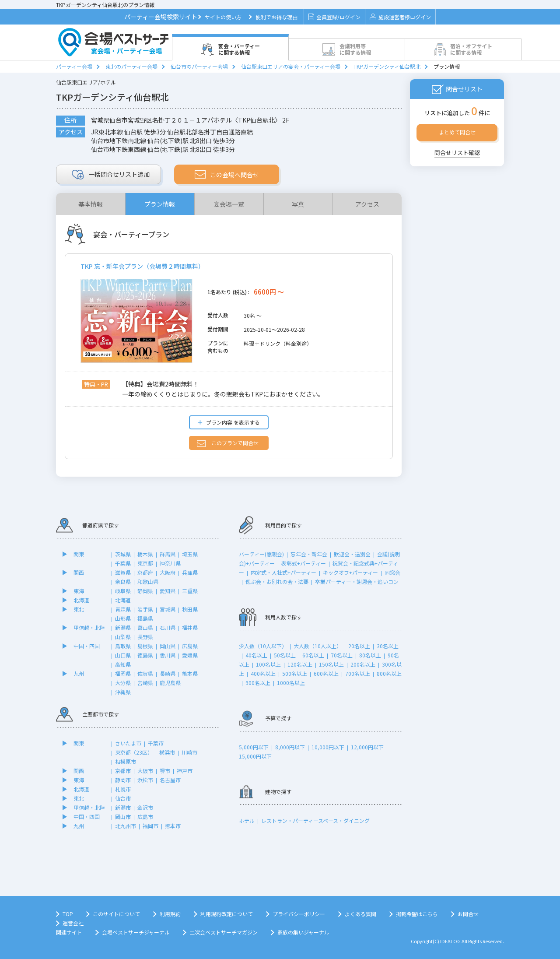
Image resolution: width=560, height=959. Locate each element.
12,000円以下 (367, 747)
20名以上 (359, 646)
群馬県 (168, 554)
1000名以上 (291, 683)
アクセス (367, 204)
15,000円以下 (255, 756)
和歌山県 (148, 581)
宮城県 (168, 609)
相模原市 (126, 761)
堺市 (165, 771)
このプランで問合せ (228, 443)
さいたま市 (128, 743)
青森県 (123, 609)
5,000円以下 (254, 747)
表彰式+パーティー (304, 563)
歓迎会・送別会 (352, 554)
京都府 (145, 572)
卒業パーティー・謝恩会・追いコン (357, 581)
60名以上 (313, 655)
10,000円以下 (328, 747)
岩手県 (145, 609)
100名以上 (268, 664)
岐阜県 (123, 591)
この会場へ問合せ (227, 175)
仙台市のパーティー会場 (199, 66)
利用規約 (170, 914)
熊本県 (190, 673)
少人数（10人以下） (263, 646)
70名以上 (342, 655)
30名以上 (388, 646)
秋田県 (190, 609)
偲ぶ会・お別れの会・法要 (277, 581)
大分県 (123, 683)
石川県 (168, 627)
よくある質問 (360, 914)
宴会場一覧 (229, 204)
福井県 (190, 627)
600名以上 (326, 673)
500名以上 (295, 673)
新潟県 (123, 627)
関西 (79, 572)
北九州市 (126, 826)
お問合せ (468, 914)
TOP (68, 914)
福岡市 (150, 826)
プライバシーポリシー (299, 914)
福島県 (145, 618)
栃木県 (145, 554)
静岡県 (145, 591)
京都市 (123, 771)
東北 (79, 609)
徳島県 (145, 655)
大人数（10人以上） (318, 646)
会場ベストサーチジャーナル (136, 932)
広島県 (190, 646)
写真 (298, 204)
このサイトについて (116, 914)
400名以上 (263, 673)
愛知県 (168, 591)
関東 (79, 554)
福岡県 (123, 673)
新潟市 (123, 807)
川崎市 (189, 752)
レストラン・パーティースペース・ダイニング (315, 820)
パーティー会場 (74, 66)
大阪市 (145, 771)
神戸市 (185, 771)
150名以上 (331, 664)
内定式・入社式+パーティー (283, 572)
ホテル (247, 820)
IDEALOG (450, 941)
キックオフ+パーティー (350, 572)
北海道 (81, 600)
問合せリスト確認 (457, 153)
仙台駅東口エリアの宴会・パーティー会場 (291, 66)
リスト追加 (111, 175)
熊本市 (173, 826)
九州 (79, 673)
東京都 (145, 563)
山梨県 (123, 637)
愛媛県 (190, 655)
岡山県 (168, 646)
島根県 (145, 646)
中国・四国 (87, 646)
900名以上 (258, 683)
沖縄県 (123, 692)
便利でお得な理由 (276, 17)
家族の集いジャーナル (303, 932)
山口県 (123, 655)
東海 (79, 591)
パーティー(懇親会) (261, 554)
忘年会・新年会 (309, 554)
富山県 (145, 627)
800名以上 (389, 673)
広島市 (145, 817)
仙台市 (123, 798)
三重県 (190, 591)
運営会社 (73, 923)
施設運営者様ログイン (400, 17)
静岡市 (123, 780)
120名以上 (300, 664)
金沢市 (145, 807)
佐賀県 (145, 673)
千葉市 (156, 743)
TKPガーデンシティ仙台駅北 (387, 66)
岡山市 (123, 817)
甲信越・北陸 (89, 627)
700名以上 (358, 673)
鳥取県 (123, 646)
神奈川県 (170, 563)
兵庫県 (190, 572)
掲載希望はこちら (417, 914)
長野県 (145, 637)
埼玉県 (190, 554)
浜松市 (145, 780)
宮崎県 (145, 683)
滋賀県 (123, 572)
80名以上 (370, 655)
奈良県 (123, 581)
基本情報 (91, 204)
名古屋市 (170, 780)
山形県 (123, 618)
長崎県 (168, 673)
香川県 (168, 655)
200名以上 (363, 664)
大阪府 (168, 572)
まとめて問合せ (457, 132)
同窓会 (392, 572)
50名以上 (285, 655)
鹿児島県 (170, 683)
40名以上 (256, 655)
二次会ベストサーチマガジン (224, 932)
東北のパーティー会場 (131, 66)
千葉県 (123, 563)
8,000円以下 (290, 747)
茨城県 (123, 554)
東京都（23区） (134, 752)
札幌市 (123, 789)
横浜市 (167, 752)
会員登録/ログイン (334, 17)
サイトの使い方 (223, 17)
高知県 (123, 664)
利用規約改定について (227, 914)
